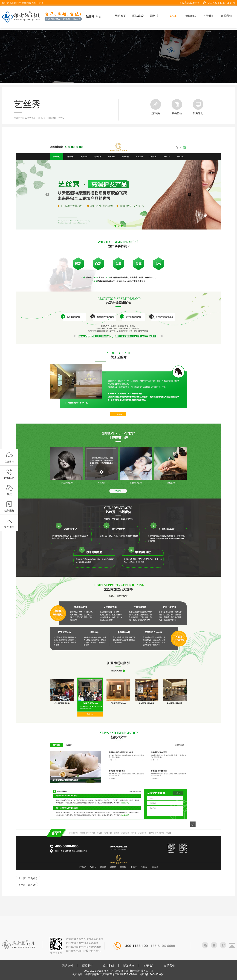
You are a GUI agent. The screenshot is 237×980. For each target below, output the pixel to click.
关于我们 (149, 966)
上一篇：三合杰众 (28, 878)
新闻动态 (129, 966)
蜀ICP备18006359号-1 (152, 974)
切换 (98, 17)
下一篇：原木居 (27, 885)
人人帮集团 (117, 971)
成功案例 (108, 966)
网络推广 (88, 966)
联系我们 (169, 966)
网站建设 (68, 966)
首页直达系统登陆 (189, 3)
